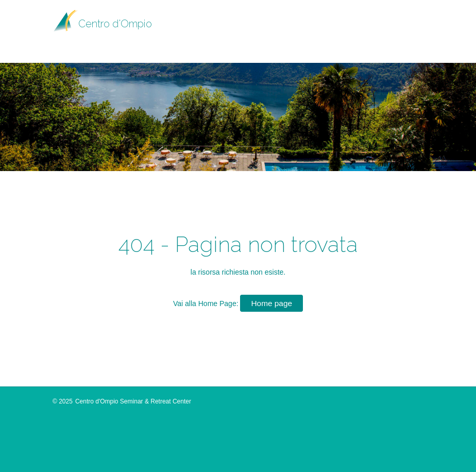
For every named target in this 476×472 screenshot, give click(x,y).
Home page (271, 303)
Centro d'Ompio (115, 24)
